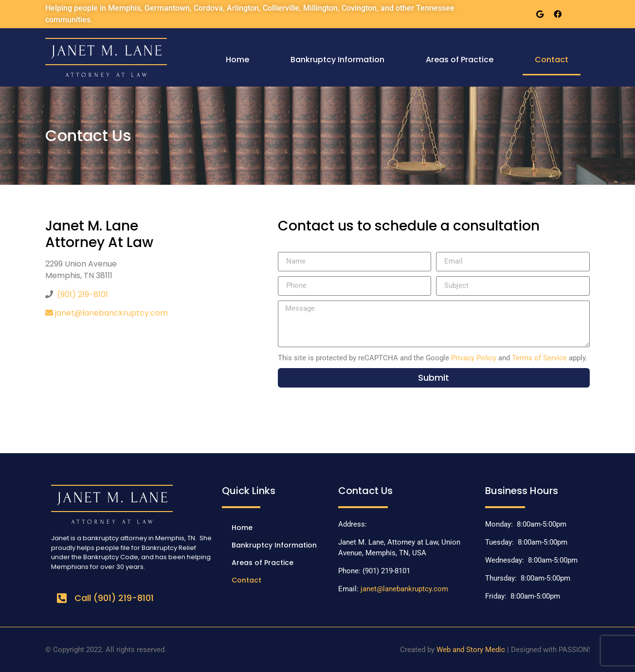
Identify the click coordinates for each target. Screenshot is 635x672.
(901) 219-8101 (82, 294)
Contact (552, 60)
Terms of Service (539, 358)
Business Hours (522, 491)
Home (237, 60)
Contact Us (365, 491)
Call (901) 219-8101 (114, 598)
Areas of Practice (460, 60)
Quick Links (249, 491)
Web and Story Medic (471, 650)
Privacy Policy (474, 358)
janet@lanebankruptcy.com (404, 589)
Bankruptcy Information (337, 60)
